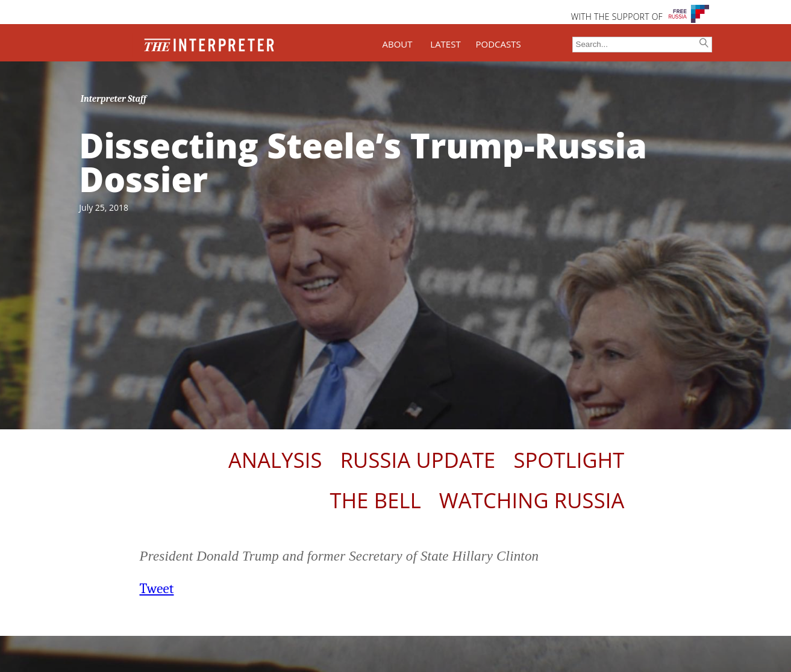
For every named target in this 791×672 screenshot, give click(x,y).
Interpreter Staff (114, 99)
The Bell (376, 500)
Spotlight (569, 460)
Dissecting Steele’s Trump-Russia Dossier (363, 162)
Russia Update (418, 460)
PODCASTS (499, 44)
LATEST (445, 44)
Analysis (275, 460)
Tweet (157, 589)
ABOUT (397, 44)
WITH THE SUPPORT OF (617, 17)
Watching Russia (532, 500)
